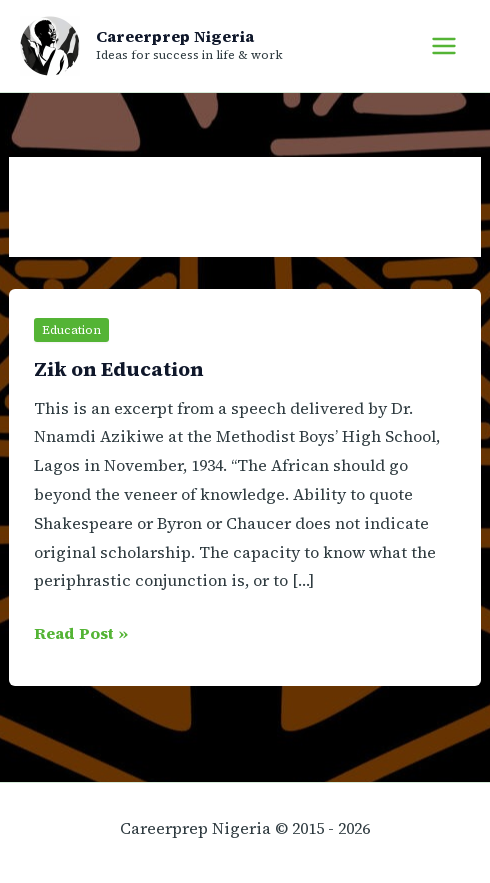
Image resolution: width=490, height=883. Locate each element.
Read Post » (81, 633)
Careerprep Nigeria (175, 36)
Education (71, 330)
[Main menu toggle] (444, 46)
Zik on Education (119, 369)
